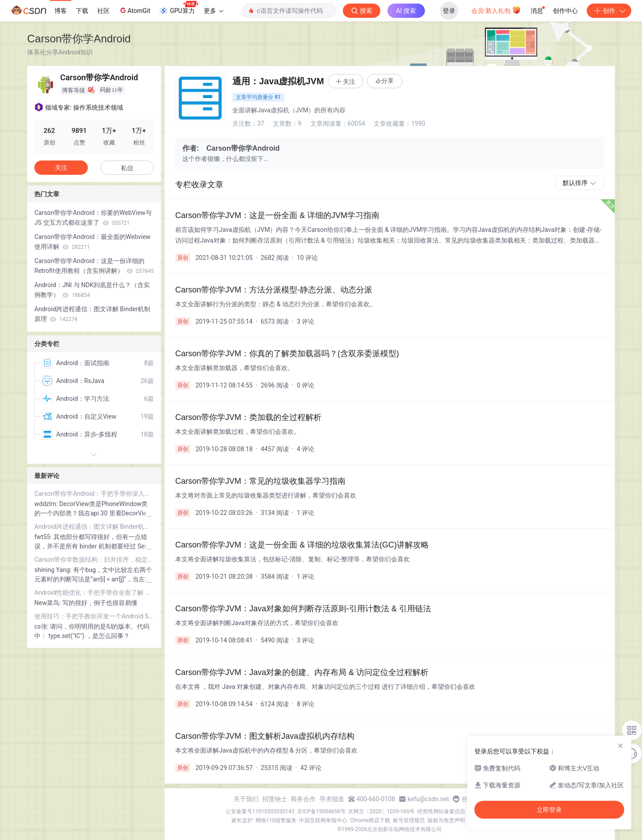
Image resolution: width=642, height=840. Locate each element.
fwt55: (44, 537)
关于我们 (246, 799)
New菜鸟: (48, 603)
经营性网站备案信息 (441, 811)
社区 (103, 11)
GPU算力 (179, 8)
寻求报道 (332, 799)
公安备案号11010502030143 (260, 811)
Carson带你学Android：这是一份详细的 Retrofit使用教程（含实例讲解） (94, 266)
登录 (449, 11)
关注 (61, 168)
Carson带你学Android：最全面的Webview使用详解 (93, 242)
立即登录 (549, 810)
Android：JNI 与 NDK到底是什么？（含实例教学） (92, 290)
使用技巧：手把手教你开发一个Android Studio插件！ (94, 616)
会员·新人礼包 (496, 10)
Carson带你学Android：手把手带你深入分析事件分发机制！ (94, 494)
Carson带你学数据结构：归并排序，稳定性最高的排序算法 (94, 560)
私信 (127, 168)
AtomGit (134, 10)
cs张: (42, 626)
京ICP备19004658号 (321, 811)
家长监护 (242, 820)
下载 (82, 11)
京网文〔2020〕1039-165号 (382, 811)
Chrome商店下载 (370, 820)
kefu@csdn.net (428, 799)
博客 (61, 11)
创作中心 (565, 11)
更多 (214, 11)
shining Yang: (54, 570)
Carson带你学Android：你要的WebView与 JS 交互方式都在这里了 (93, 218)
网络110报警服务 (276, 820)
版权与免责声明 (446, 820)
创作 (609, 11)
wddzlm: (47, 504)
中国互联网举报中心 (323, 820)
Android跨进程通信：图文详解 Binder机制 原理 (92, 314)
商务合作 (303, 799)
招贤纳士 (275, 799)
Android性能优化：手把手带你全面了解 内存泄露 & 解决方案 (94, 593)
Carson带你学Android (79, 39)
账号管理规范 (409, 820)
